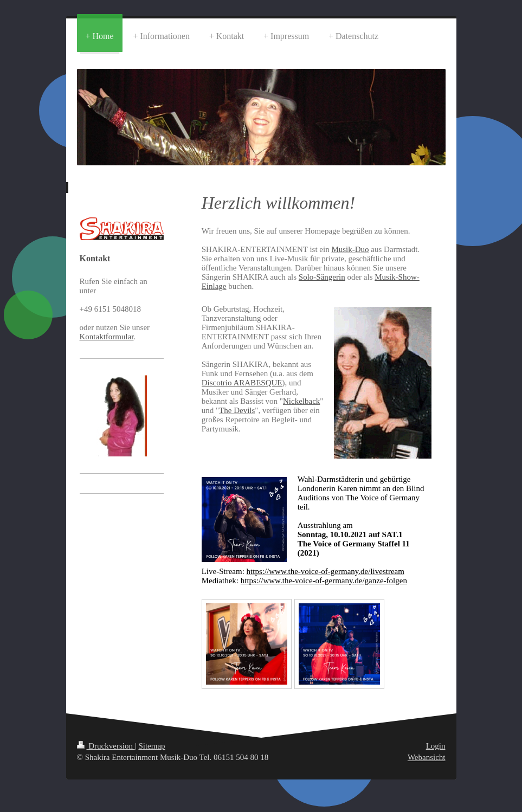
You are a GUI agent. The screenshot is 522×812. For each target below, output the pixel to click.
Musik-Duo (350, 249)
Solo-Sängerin (322, 277)
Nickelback (301, 401)
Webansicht (427, 757)
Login (436, 746)
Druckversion (106, 746)
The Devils (237, 410)
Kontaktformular (107, 337)
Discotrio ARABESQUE (242, 383)
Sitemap (152, 746)
